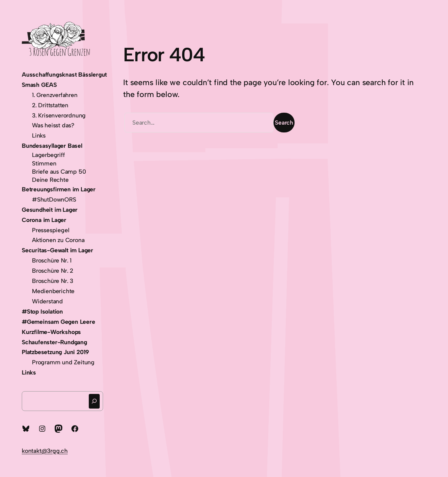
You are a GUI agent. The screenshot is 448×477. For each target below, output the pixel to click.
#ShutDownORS (54, 199)
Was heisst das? (53, 125)
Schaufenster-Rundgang (54, 342)
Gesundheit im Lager (50, 210)
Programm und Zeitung (63, 362)
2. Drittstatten (50, 105)
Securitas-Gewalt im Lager (57, 250)
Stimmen (44, 163)
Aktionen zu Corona (58, 240)
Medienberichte (53, 291)
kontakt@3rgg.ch (45, 451)
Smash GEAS (39, 85)
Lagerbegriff (48, 155)
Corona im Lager (44, 220)
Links (39, 135)
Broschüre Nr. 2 (53, 271)
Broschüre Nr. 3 (53, 281)
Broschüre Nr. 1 (52, 260)
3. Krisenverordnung (59, 115)
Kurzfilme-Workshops (51, 332)
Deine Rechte (50, 180)
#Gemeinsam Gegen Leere (59, 322)
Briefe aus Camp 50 (59, 171)
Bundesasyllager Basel (52, 146)
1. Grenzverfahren (55, 95)
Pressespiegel (51, 230)
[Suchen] (94, 401)
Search (284, 122)
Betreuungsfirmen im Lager (59, 189)
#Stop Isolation (42, 311)
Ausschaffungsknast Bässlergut (64, 74)
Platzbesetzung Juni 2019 (55, 352)
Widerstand (47, 301)
